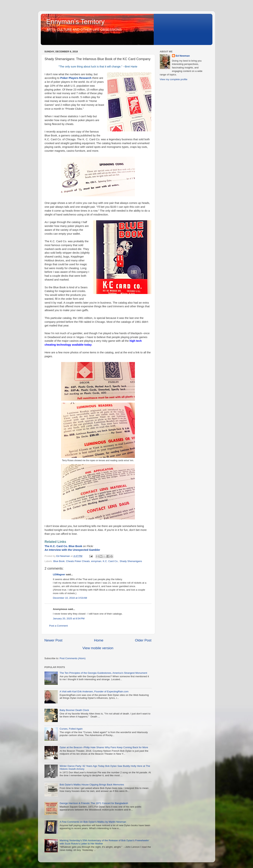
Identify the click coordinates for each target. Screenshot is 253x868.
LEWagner (59, 574)
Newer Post (54, 640)
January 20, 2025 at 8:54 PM (69, 619)
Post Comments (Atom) (73, 658)
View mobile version (98, 648)
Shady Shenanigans (131, 561)
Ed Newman (183, 56)
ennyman (96, 561)
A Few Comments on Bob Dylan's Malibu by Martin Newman (93, 822)
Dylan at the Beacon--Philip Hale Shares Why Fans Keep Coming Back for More (104, 747)
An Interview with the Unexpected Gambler (72, 550)
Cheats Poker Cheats (78, 561)
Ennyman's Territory (75, 22)
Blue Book (59, 561)
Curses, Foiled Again (71, 729)
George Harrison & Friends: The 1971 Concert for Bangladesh (94, 803)
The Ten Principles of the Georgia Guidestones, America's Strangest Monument (103, 673)
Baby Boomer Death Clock (74, 710)
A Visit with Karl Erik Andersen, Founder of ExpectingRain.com (94, 692)
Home (99, 640)
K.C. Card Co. (111, 561)
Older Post (143, 640)
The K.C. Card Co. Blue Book (63, 546)
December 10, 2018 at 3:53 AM (70, 598)
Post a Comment (59, 626)
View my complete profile (174, 79)
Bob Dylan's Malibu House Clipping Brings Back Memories (92, 785)
